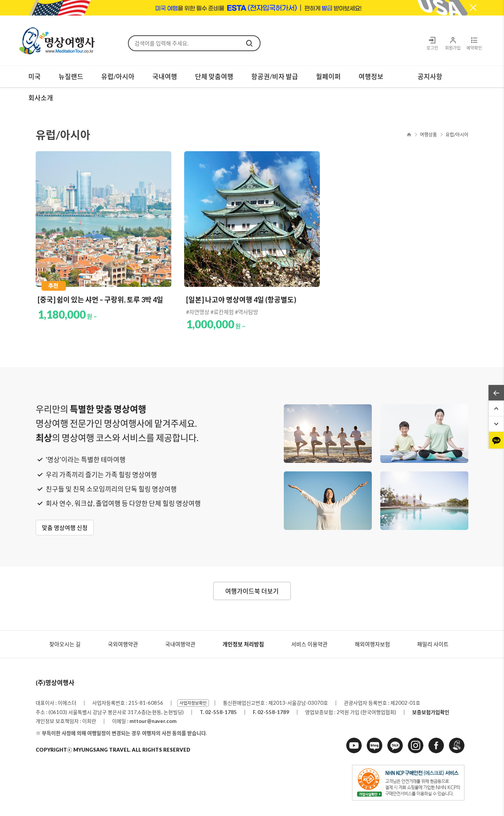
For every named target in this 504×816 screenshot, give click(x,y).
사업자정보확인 (193, 703)
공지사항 (430, 77)
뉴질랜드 (71, 77)
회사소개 (41, 98)
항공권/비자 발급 (275, 77)
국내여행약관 (180, 644)
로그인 (432, 43)
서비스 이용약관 (309, 644)
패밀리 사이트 (433, 644)
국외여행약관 (123, 644)
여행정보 (371, 77)
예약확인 (474, 43)
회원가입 (453, 43)
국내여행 (165, 77)
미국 (35, 77)
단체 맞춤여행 (214, 77)
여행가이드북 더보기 (252, 591)
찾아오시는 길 (65, 644)
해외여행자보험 (372, 644)
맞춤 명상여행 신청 (65, 528)
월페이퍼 (328, 77)
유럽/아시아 (118, 77)
